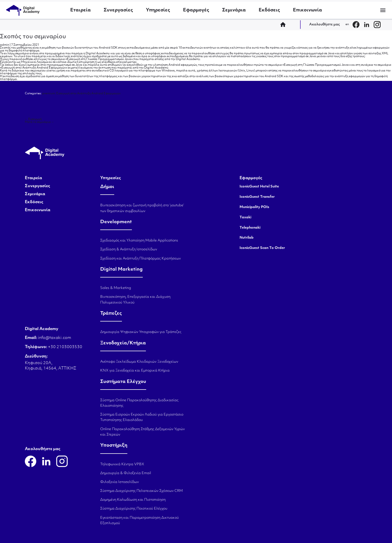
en (347, 24)
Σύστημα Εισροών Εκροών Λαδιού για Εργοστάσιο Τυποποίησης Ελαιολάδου (142, 417)
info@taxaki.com (55, 338)
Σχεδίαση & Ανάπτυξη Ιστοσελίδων (129, 249)
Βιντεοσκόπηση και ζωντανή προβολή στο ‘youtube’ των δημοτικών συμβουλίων (142, 208)
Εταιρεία (81, 10)
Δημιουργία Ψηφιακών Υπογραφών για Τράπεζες (141, 332)
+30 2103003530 (65, 347)
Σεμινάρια (234, 10)
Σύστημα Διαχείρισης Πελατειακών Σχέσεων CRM (141, 491)
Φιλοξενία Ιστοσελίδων (119, 482)
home (285, 25)
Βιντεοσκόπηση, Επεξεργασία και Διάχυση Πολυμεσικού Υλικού (135, 300)
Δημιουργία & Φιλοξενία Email (126, 473)
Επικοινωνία (307, 10)
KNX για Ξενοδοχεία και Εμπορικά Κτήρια (135, 371)
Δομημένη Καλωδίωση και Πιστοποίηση (133, 500)
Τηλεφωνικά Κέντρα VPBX (122, 464)
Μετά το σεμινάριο (39, 122)
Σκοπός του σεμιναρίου (33, 37)
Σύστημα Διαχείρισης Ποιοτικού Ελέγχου (134, 509)
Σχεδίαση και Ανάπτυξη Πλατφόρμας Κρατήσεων (140, 259)
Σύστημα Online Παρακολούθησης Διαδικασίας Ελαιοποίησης (139, 403)
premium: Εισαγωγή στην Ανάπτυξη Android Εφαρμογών (81, 94)
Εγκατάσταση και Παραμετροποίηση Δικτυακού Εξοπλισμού (139, 521)
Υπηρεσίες (158, 10)
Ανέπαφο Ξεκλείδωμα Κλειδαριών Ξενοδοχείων (139, 362)
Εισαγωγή (33, 119)
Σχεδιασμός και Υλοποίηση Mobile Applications (139, 241)
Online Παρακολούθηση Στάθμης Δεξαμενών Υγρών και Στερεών (142, 432)
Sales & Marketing (116, 288)
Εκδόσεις (269, 10)
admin (5, 45)
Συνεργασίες (118, 10)
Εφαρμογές (196, 10)
